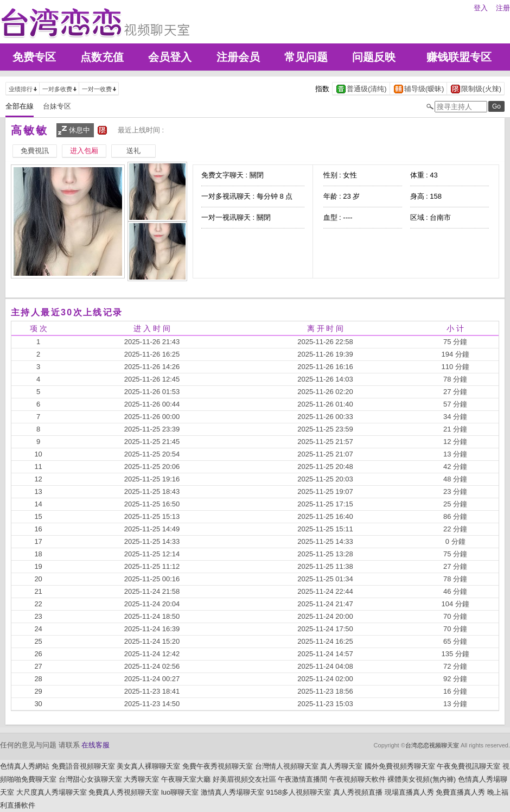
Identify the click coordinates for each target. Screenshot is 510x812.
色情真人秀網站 (25, 766)
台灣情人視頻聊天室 (287, 766)
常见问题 (306, 57)
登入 (481, 8)
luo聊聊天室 (180, 792)
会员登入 (170, 57)
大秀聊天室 (141, 779)
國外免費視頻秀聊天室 (400, 766)
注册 (503, 8)
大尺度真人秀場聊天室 (52, 792)
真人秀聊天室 (341, 766)
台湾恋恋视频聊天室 (432, 745)
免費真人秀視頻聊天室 (124, 792)
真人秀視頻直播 (358, 792)
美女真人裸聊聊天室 (148, 766)
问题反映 (374, 57)
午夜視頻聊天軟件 (358, 779)
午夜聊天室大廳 (186, 779)
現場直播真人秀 (409, 792)
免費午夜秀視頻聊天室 (218, 766)
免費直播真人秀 (460, 792)
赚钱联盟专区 (459, 57)
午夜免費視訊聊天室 (468, 766)
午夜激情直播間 (302, 779)
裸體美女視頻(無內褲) (422, 779)
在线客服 (95, 745)
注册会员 (238, 57)
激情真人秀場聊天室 (232, 792)
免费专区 (34, 57)
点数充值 (102, 57)
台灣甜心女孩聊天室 (90, 779)
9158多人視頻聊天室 (298, 792)
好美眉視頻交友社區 (244, 779)
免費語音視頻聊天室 (83, 766)
